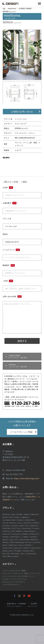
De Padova (6, 526)
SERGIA (9, 12)
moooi (21, 545)
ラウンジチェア (15, 571)
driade (21, 526)
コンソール (6, 576)
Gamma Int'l (7, 534)
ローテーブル (16, 576)
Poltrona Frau (36, 548)
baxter (17, 517)
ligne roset (14, 540)
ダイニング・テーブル (10, 573)
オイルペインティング (10, 582)
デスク (21, 582)
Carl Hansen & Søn (9, 520)
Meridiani (6, 542)
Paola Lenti (18, 548)
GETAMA (25, 534)
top (4, 9)
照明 (24, 571)
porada (5, 551)
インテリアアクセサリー (11, 585)
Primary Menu (39, 4)
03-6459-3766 (19, 470)
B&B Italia (34, 514)
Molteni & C (13, 545)
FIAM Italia (34, 526)
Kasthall (33, 537)
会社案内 (34, 604)
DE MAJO (36, 523)
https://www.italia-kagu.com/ (27, 479)
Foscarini (36, 528)
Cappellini (25, 517)
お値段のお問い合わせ (22, 112)
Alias (13, 514)
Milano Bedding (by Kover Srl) (21, 542)
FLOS (13, 528)
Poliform (26, 548)
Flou (18, 528)
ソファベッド (34, 573)
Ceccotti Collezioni (9, 523)
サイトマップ (32, 606)
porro (11, 551)
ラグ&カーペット (28, 576)
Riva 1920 (6, 554)
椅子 (27, 573)
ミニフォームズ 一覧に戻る (18, 366)
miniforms (12, 9)
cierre (20, 523)
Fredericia (6, 531)
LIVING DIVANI (24, 540)
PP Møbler (18, 551)
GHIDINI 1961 (34, 534)
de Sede (15, 526)
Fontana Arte (26, 528)
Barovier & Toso (8, 517)
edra (27, 526)
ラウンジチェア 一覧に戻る (18, 357)
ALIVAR (19, 514)
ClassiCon (27, 523)
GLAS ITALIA (15, 537)
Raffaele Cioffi (28, 551)
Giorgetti (6, 537)
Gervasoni (16, 534)
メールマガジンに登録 (21, 432)
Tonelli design (31, 554)
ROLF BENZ (15, 554)
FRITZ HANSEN (16, 531)
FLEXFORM (6, 528)
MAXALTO (34, 540)
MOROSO (28, 545)
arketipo (27, 514)
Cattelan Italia (30, 520)
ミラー (15, 579)
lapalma (5, 540)
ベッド (21, 573)
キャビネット (7, 579)
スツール (22, 579)
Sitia (22, 554)
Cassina (20, 520)
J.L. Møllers (25, 537)
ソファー (5, 571)
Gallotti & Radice (29, 531)
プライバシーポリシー (15, 606)
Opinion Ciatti (7, 548)
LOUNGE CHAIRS (25, 9)
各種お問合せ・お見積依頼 (16, 604)
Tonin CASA (7, 556)
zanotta (15, 556)
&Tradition (6, 514)
